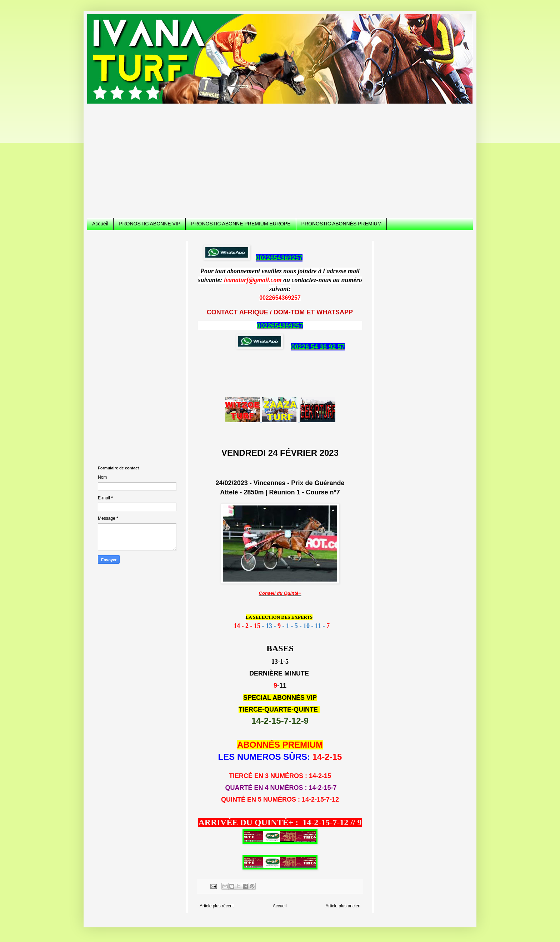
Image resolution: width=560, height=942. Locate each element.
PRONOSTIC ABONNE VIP (150, 224)
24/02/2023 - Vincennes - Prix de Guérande (280, 483)
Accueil (100, 224)
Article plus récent (217, 906)
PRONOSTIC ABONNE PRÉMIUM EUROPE (241, 224)
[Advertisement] (280, 157)
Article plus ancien (343, 906)
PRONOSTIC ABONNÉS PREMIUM (342, 224)
